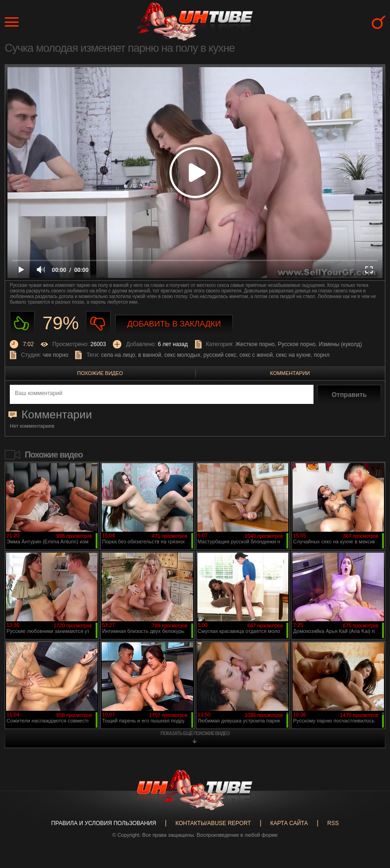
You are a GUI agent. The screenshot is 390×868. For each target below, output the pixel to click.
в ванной (150, 355)
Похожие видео (100, 373)
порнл (322, 355)
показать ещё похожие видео (195, 733)
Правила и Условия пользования (104, 823)
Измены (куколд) (340, 344)
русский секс (220, 355)
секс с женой (256, 355)
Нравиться (22, 323)
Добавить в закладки (174, 324)
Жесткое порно (255, 344)
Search (379, 22)
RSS (333, 823)
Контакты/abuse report (213, 823)
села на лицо (118, 355)
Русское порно (296, 344)
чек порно (56, 355)
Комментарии (290, 373)
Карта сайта (289, 823)
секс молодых (182, 355)
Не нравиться (98, 323)
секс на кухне (293, 355)
